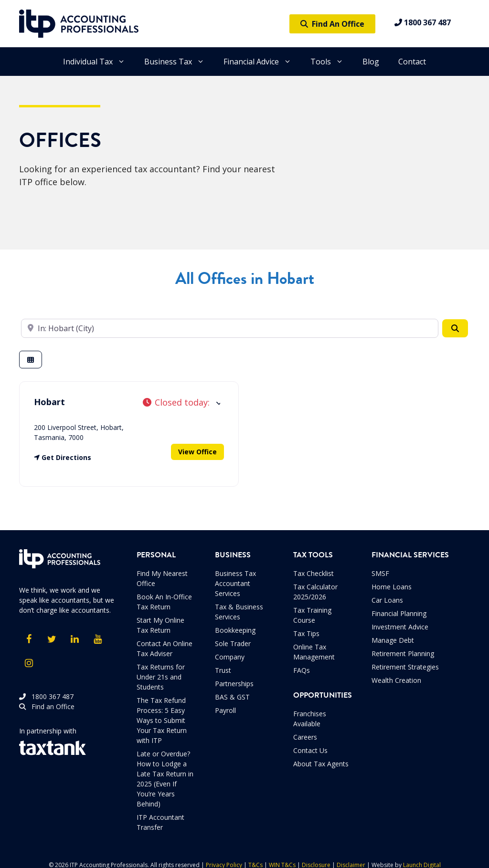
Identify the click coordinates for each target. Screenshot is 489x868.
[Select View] (31, 360)
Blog (371, 62)
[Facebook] (29, 639)
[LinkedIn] (74, 639)
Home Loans (392, 587)
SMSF (380, 573)
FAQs (302, 670)
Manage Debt (393, 640)
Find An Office (332, 24)
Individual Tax (99, 62)
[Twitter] (52, 639)
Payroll (225, 710)
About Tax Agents (321, 764)
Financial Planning (399, 613)
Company (230, 657)
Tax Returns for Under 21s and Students (161, 677)
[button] (181, 403)
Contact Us (310, 750)
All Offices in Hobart (245, 279)
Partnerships (234, 684)
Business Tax (179, 62)
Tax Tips (306, 633)
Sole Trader (233, 643)
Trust (223, 670)
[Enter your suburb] (230, 328)
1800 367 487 (423, 22)
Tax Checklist (314, 573)
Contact (412, 62)
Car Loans (387, 600)
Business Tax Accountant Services (235, 583)
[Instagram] (29, 663)
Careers (305, 737)
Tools (332, 62)
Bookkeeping (235, 630)
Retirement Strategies (405, 667)
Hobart (49, 402)
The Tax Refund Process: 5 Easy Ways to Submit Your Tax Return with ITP (162, 720)
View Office (197, 452)
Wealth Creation (396, 680)
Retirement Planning (403, 654)
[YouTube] (97, 639)
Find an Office (47, 706)
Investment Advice (400, 627)
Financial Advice (262, 62)
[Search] (455, 328)
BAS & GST (232, 697)
